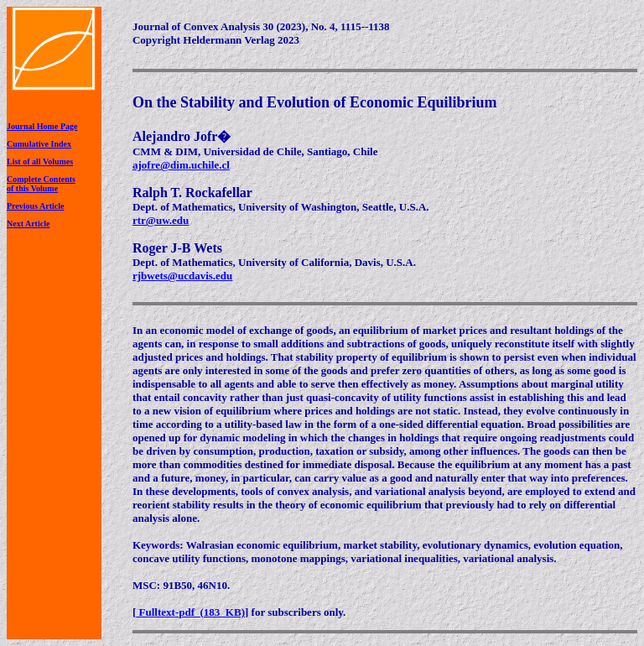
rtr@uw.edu (161, 220)
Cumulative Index (39, 144)
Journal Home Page (42, 126)
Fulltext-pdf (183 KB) (190, 612)
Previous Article (35, 206)
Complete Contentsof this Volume (41, 184)
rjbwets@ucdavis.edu (182, 276)
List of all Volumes (40, 161)
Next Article (28, 224)
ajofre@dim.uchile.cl (181, 165)
